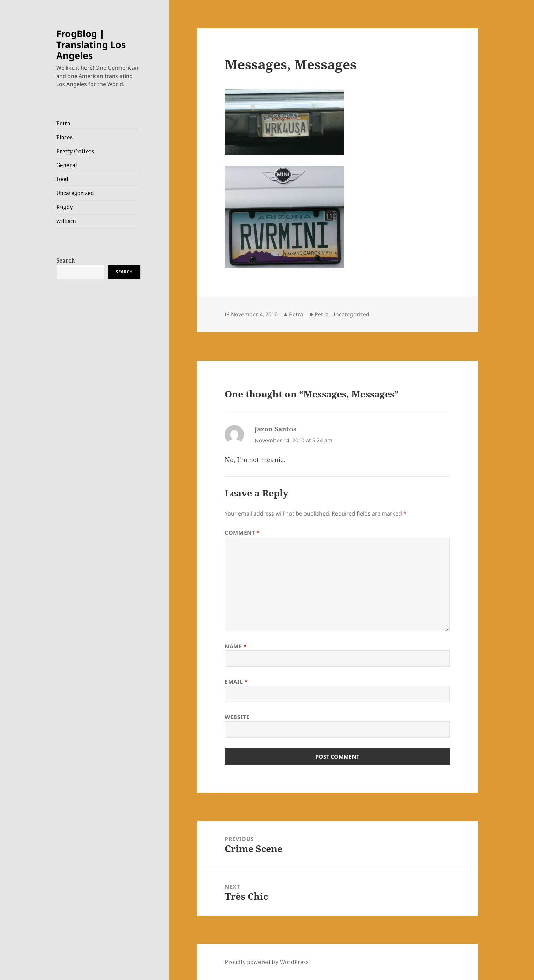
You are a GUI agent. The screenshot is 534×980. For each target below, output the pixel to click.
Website (237, 717)
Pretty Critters (75, 151)
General (67, 165)
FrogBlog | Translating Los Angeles (91, 44)
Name (236, 646)
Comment (242, 533)
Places (64, 137)
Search (66, 260)
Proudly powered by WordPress (266, 962)
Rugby (65, 207)
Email (236, 682)
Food (62, 179)
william (66, 221)
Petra (63, 123)
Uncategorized (75, 193)
